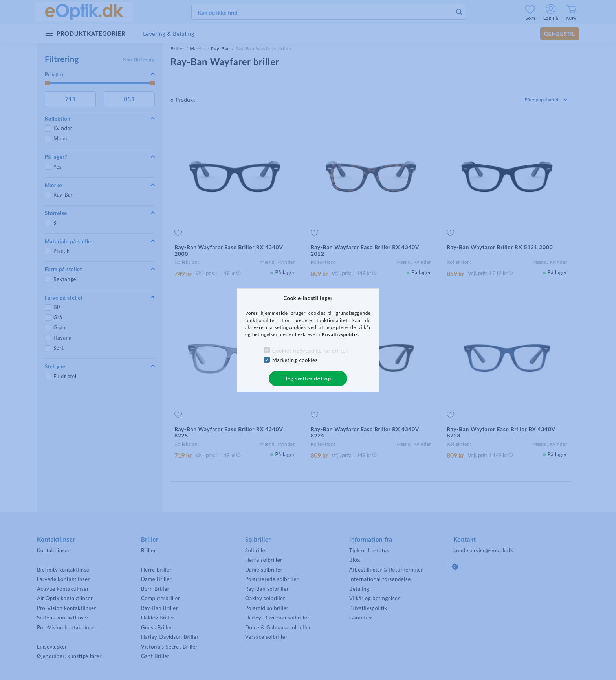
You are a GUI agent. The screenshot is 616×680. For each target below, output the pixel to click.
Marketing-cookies (295, 360)
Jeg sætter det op (308, 378)
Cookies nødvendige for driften (311, 351)
